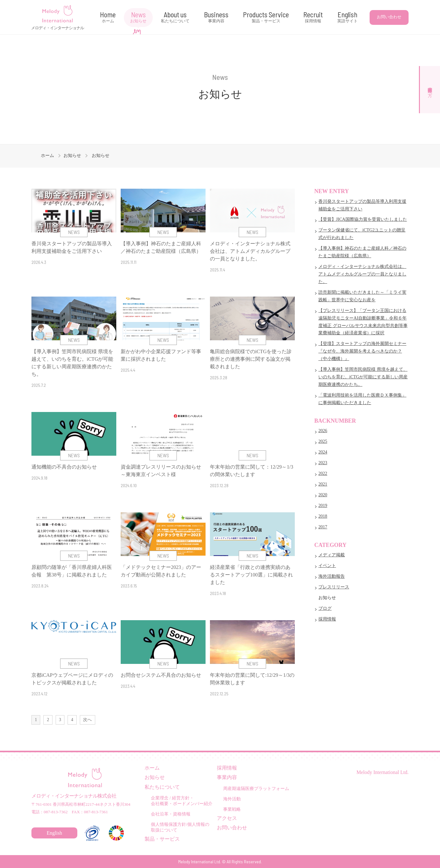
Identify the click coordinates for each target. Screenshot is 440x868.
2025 (323, 441)
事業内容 (227, 777)
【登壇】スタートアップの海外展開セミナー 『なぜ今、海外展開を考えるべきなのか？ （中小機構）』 (362, 351)
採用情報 (327, 619)
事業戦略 (232, 809)
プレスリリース (334, 587)
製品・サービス (162, 839)
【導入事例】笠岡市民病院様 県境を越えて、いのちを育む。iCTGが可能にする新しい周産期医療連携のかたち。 (363, 377)
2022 (323, 473)
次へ (87, 720)
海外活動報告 (332, 576)
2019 (323, 505)
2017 (323, 527)
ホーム (47, 155)
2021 (323, 484)
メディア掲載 (332, 555)
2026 (323, 431)
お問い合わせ (389, 17)
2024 (323, 452)
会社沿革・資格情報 (171, 814)
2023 (323, 463)
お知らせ (72, 155)
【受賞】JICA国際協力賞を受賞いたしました (363, 219)
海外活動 (232, 799)
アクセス (227, 818)
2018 (323, 516)
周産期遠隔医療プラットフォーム (256, 788)
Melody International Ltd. (382, 772)
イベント (327, 565)
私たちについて (162, 787)
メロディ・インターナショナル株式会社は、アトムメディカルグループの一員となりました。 (362, 274)
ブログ (325, 608)
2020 (323, 495)
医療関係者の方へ (430, 90)
